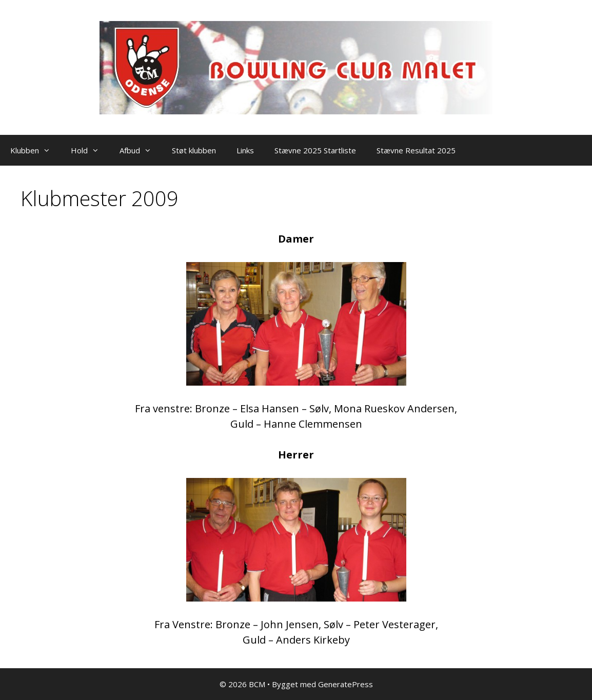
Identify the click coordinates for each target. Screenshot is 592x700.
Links (245, 150)
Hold (90, 150)
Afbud (141, 150)
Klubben (35, 150)
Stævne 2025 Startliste (315, 150)
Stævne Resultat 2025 (416, 150)
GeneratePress (346, 684)
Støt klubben (194, 150)
